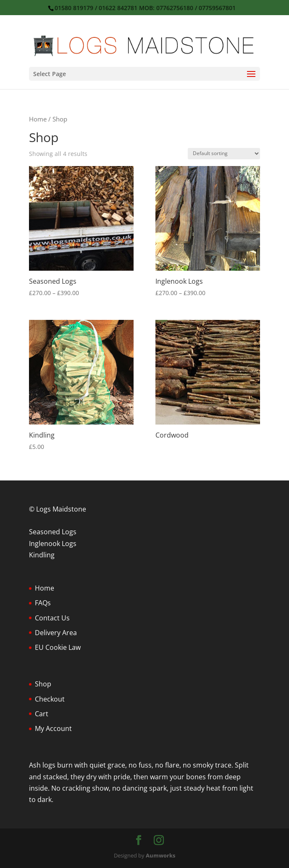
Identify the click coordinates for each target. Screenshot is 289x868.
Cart (42, 714)
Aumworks (160, 855)
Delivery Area (56, 633)
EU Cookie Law (58, 647)
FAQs (43, 603)
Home (38, 119)
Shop (43, 684)
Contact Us (52, 618)
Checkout (50, 699)
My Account (53, 728)
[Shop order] (224, 154)
